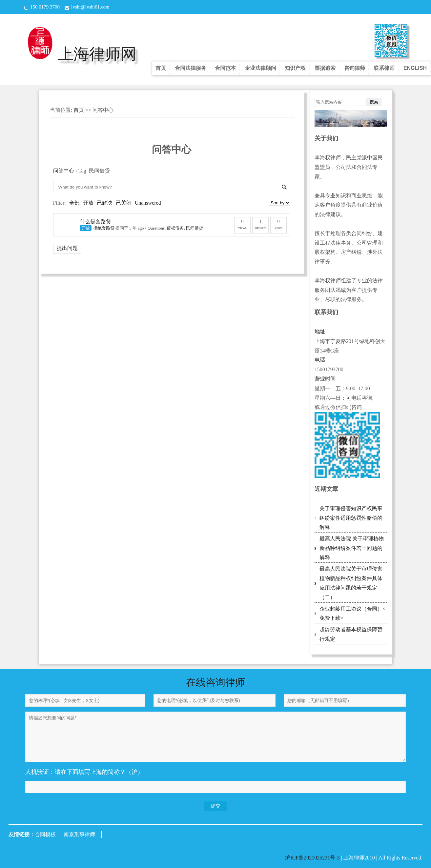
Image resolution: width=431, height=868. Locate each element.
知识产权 (295, 68)
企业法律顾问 (260, 68)
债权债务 (175, 228)
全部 (74, 203)
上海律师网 (97, 54)
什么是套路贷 (95, 222)
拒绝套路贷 (104, 228)
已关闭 (124, 203)
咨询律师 (355, 68)
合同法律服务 (191, 68)
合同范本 (225, 68)
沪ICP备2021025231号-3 (313, 858)
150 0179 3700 (45, 7)
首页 (161, 68)
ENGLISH (415, 68)
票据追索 (325, 68)
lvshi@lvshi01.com (90, 7)
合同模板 (45, 834)
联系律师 (384, 68)
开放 (88, 203)
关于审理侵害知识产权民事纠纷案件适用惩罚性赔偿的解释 (351, 518)
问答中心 (64, 171)
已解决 (105, 203)
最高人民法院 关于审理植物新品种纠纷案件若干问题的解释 (352, 548)
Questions (156, 228)
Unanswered (148, 203)
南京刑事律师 (79, 834)
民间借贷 (195, 228)
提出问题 (67, 248)
